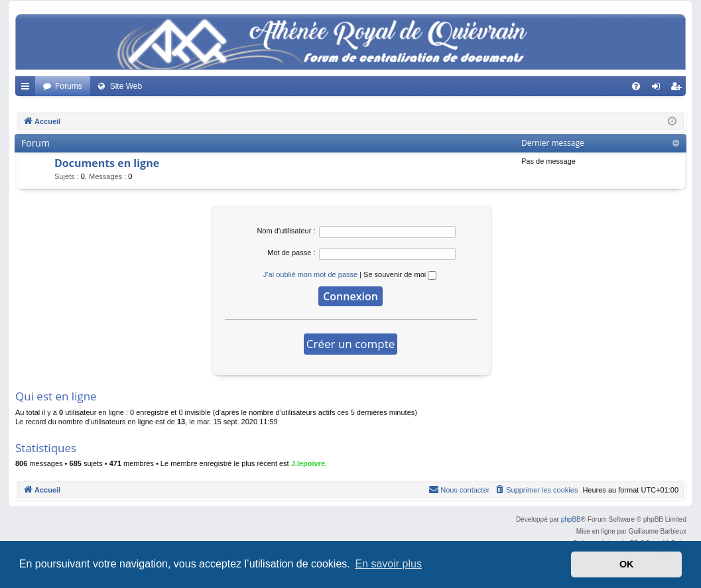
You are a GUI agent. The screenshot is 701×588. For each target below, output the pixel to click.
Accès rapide (28, 89)
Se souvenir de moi (400, 274)
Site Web (126, 86)
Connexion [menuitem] (659, 89)
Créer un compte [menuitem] (679, 89)
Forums (69, 86)
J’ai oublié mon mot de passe (310, 274)
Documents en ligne (107, 163)
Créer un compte (351, 344)
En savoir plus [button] (388, 564)
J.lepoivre (308, 463)
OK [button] (627, 564)
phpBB (571, 519)
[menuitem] (636, 86)
